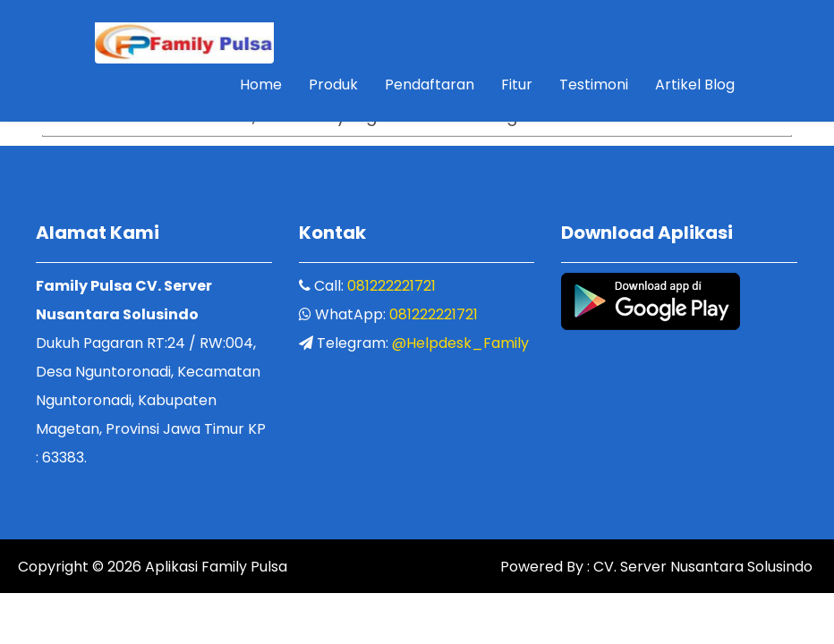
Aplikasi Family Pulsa (214, 568)
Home (261, 85)
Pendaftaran (430, 85)
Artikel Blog (695, 85)
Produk (333, 85)
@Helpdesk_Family (460, 343)
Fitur (517, 85)
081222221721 (391, 286)
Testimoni (594, 85)
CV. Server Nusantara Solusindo (701, 568)
